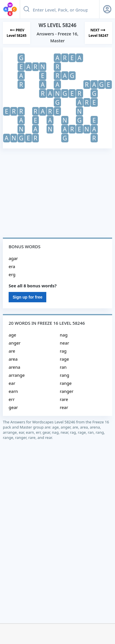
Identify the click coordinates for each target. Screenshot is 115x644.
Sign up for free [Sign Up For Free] (27, 297)
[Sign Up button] (107, 9)
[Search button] (26, 9)
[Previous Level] (17, 33)
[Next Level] (98, 33)
